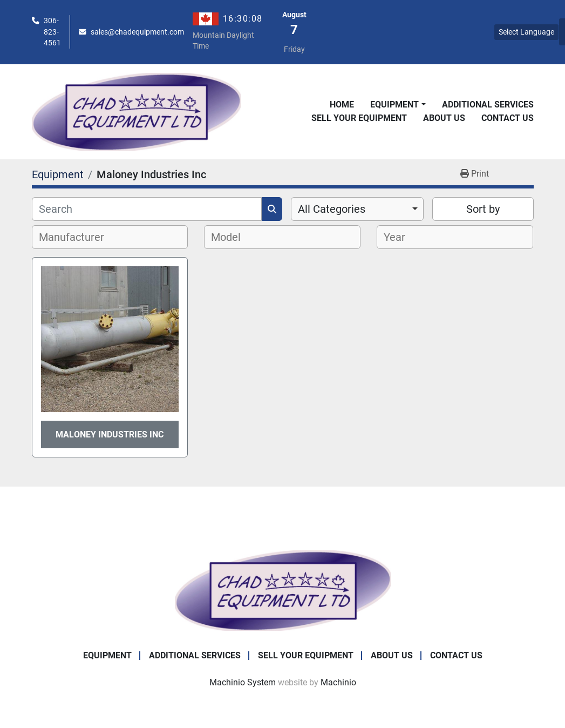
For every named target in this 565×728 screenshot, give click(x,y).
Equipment (394, 105)
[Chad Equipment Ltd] (283, 590)
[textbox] (77, 237)
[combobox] (358, 209)
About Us (444, 118)
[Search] (147, 209)
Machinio (338, 682)
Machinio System (243, 682)
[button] (398, 105)
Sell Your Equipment (359, 118)
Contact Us (508, 118)
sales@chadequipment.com (137, 32)
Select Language (526, 32)
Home (342, 105)
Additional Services (488, 105)
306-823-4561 (52, 32)
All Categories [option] (332, 209)
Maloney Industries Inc (110, 434)
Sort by (483, 209)
